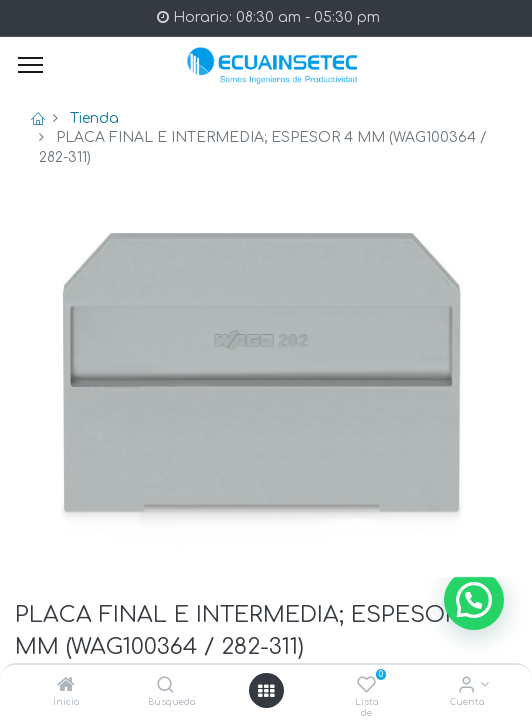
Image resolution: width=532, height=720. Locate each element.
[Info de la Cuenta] (466, 686)
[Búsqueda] (165, 686)
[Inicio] (66, 686)
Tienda (94, 118)
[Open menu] (266, 691)
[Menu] (30, 65)
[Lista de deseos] (366, 686)
